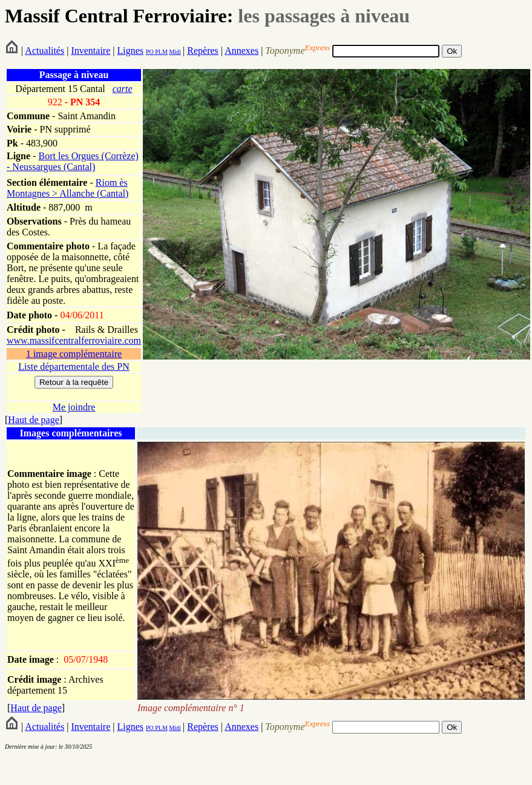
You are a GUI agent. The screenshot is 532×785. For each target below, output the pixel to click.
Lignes (130, 51)
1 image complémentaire (74, 354)
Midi (175, 52)
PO (150, 52)
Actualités (44, 51)
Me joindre (74, 407)
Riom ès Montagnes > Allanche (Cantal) (67, 188)
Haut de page (33, 420)
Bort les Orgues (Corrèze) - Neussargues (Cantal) (73, 161)
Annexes (241, 51)
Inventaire (90, 51)
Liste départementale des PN (74, 366)
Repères (203, 51)
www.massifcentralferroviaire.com (74, 340)
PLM (161, 52)
